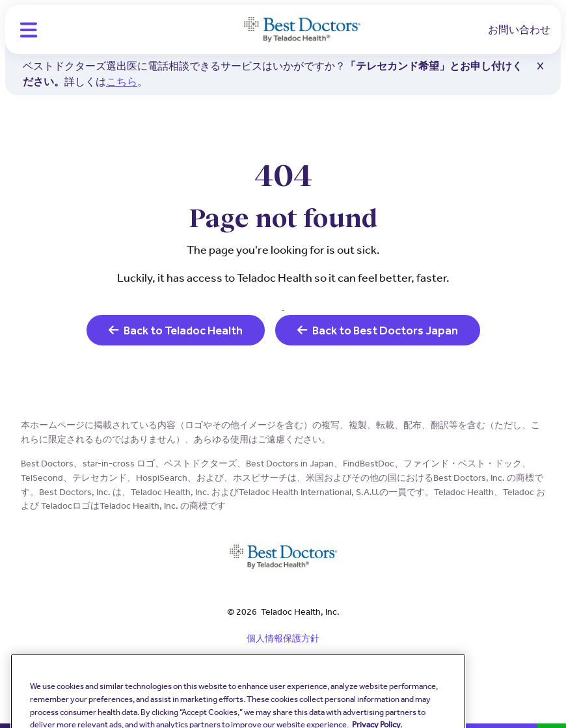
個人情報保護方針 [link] (283, 638)
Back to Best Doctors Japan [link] (378, 330)
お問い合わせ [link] (519, 30)
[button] (29, 30)
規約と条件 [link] (283, 661)
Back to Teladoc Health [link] (176, 330)
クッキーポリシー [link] (283, 684)
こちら (122, 82)
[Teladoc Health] (302, 30)
